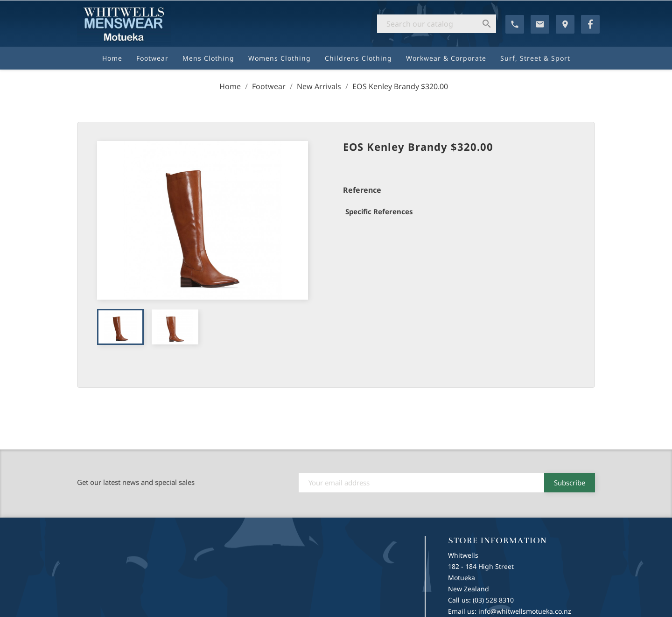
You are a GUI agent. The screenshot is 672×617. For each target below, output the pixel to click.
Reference (362, 190)
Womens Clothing (280, 58)
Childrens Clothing (358, 58)
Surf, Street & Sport (535, 58)
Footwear (152, 58)
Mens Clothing (208, 58)
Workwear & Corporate (446, 58)
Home (112, 58)
